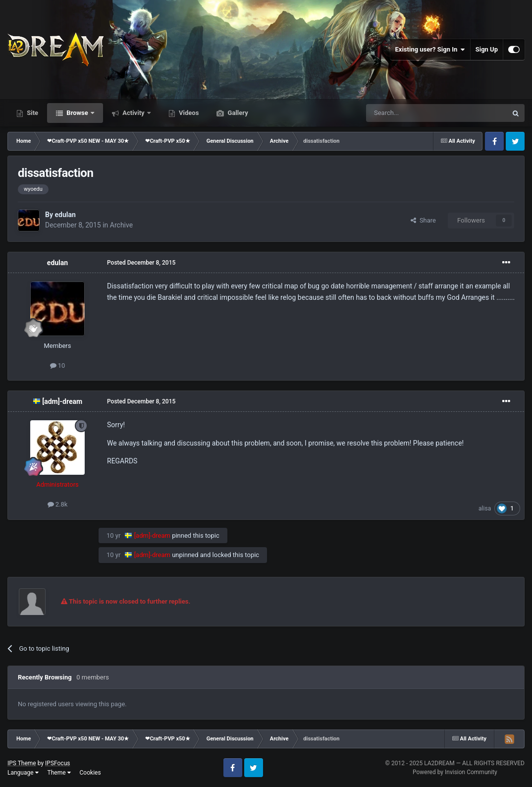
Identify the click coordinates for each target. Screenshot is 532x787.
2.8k (58, 504)
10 (58, 365)
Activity (133, 113)
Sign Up (487, 49)
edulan (65, 215)
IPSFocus (57, 763)
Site (32, 113)
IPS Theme (22, 763)
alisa (485, 508)
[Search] (413, 113)
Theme (59, 773)
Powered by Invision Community (455, 772)
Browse (77, 113)
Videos (188, 113)
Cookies (90, 773)
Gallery (237, 113)
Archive (121, 225)
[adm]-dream (62, 401)
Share (423, 220)
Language (23, 773)
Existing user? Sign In (430, 50)
